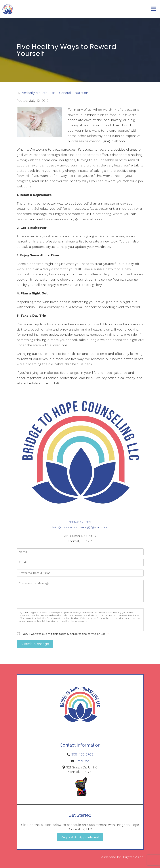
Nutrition (81, 93)
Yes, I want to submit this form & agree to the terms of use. (66, 634)
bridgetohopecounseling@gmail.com (80, 527)
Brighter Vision (133, 857)
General (65, 93)
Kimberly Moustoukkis (38, 93)
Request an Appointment (80, 837)
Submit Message (35, 644)
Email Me (82, 761)
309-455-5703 (80, 522)
